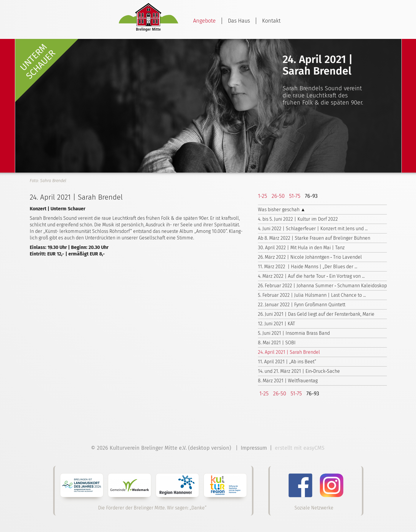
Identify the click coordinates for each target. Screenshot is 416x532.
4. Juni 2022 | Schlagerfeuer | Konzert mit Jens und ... (313, 229)
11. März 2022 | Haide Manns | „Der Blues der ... (308, 267)
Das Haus (239, 21)
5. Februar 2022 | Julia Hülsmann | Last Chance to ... (312, 295)
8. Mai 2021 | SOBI (277, 343)
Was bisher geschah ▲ (282, 210)
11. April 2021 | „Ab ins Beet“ (287, 362)
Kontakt (271, 21)
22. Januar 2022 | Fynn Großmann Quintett (302, 305)
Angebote (204, 21)
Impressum (254, 448)
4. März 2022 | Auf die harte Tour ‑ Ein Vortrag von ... (311, 276)
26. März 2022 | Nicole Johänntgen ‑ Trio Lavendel (310, 257)
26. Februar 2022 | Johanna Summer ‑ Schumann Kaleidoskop (322, 286)
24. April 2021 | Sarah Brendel (289, 352)
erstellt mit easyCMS (300, 448)
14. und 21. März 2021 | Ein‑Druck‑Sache (299, 371)
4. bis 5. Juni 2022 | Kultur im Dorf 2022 (298, 219)
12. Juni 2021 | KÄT (276, 324)
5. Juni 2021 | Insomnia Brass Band (294, 333)
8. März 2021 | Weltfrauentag (288, 381)
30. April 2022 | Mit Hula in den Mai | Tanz (301, 248)
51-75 (295, 196)
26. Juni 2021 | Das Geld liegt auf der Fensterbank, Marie (316, 314)
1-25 (263, 196)
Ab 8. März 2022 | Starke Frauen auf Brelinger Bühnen (314, 238)
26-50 (278, 196)
